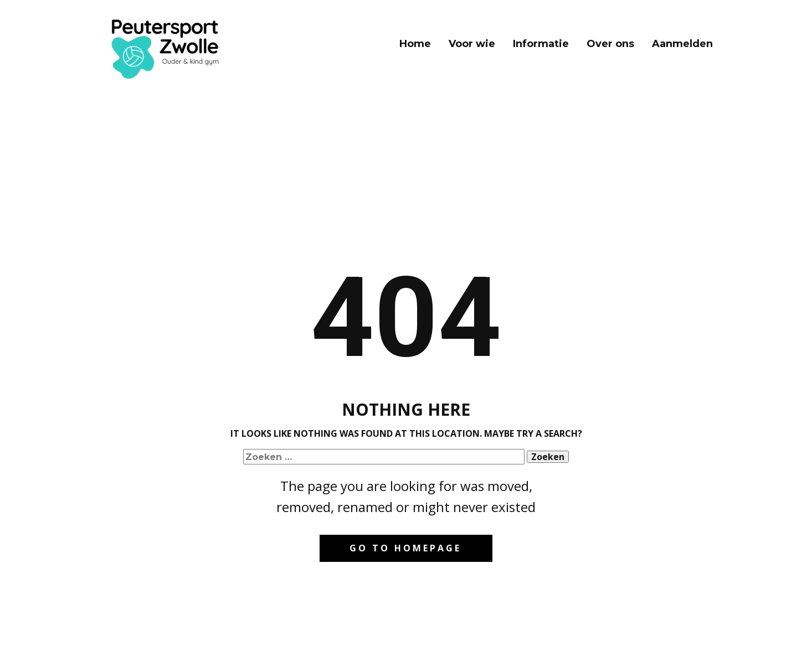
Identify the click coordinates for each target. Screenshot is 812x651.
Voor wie (472, 44)
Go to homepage (405, 548)
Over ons (610, 44)
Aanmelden (682, 44)
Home (415, 44)
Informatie (541, 44)
